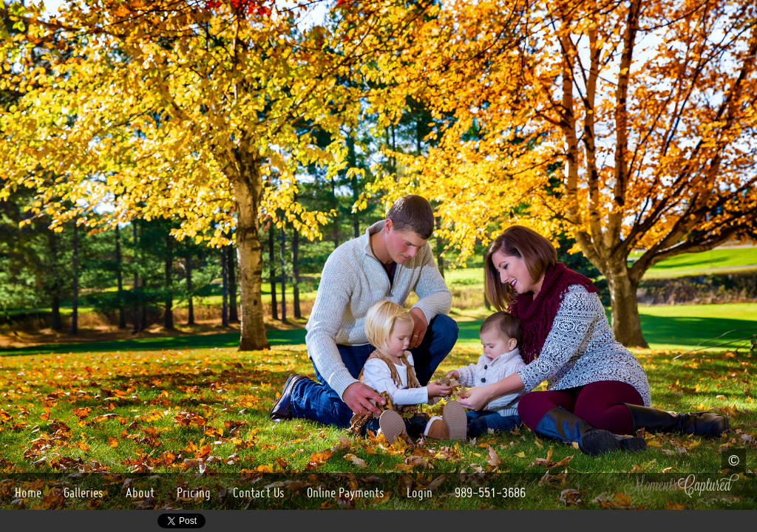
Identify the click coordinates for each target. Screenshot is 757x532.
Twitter (143, 521)
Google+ (11, 521)
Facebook (32, 521)
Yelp (122, 521)
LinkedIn (100, 521)
